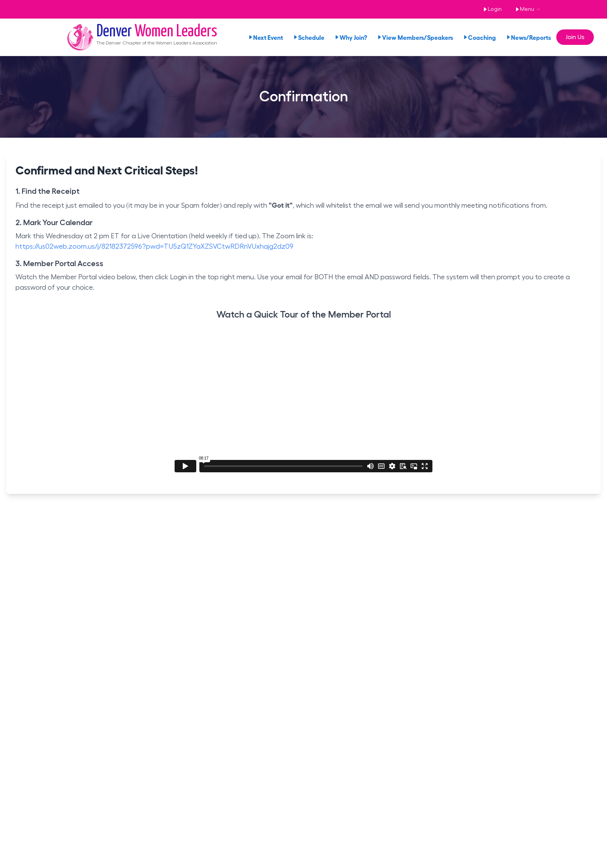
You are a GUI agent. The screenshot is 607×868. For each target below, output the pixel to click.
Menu (523, 9)
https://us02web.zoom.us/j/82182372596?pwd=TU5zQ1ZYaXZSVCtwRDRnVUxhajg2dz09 (154, 246)
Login (491, 9)
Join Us (575, 37)
